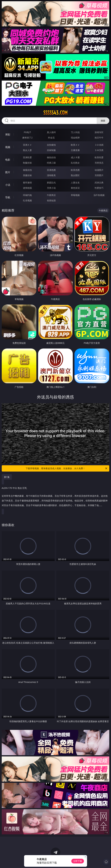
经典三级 (51, 163)
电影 (8, 160)
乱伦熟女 (75, 163)
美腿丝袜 (27, 175)
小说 (8, 185)
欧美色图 (75, 170)
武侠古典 (99, 183)
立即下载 (78, 861)
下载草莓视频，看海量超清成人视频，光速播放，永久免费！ (67, 468)
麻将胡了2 (27, 138)
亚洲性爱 (27, 157)
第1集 (7, 477)
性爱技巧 (99, 188)
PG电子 (27, 132)
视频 (8, 147)
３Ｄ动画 (99, 145)
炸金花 (51, 138)
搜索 (103, 121)
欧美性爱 (99, 157)
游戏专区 (99, 132)
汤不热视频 (99, 195)
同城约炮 (27, 195)
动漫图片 (99, 170)
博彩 (8, 135)
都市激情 (27, 183)
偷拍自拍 (51, 157)
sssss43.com (55, 113)
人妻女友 (75, 183)
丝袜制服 (51, 150)
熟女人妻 (27, 150)
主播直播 (75, 150)
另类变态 (99, 163)
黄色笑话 (75, 188)
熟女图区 (75, 175)
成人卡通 (75, 157)
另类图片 (99, 175)
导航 (8, 197)
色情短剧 (51, 200)
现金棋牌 (75, 138)
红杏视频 (27, 200)
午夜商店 (51, 195)
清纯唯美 (51, 175)
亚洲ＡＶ (27, 145)
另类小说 (51, 188)
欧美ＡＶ (75, 145)
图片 (8, 172)
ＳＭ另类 (99, 150)
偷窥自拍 (27, 170)
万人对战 (75, 132)
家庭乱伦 (51, 183)
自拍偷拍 (51, 145)
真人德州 (51, 132)
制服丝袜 (27, 163)
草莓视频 (75, 195)
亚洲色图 (51, 170)
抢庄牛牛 (99, 138)
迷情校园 (27, 188)
